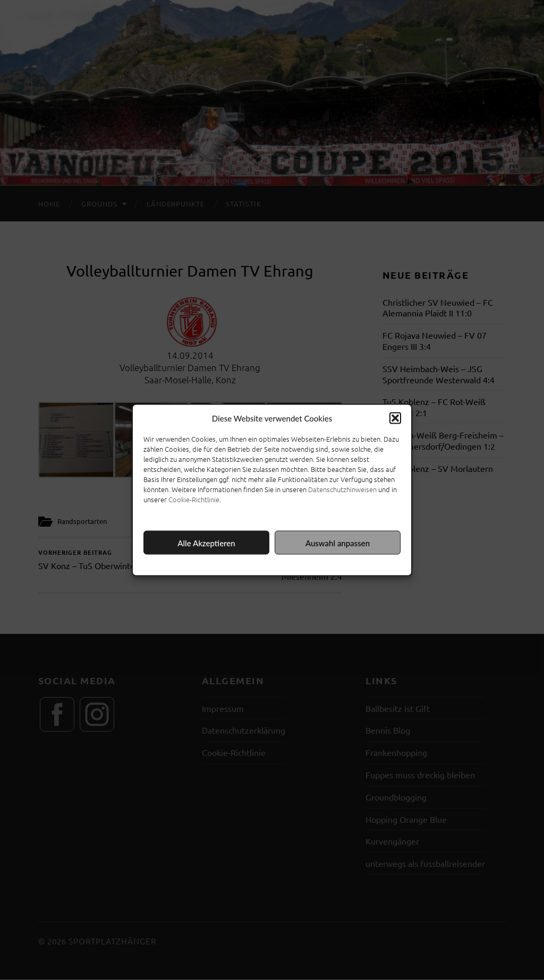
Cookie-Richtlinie (194, 499)
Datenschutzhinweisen (342, 489)
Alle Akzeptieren (206, 543)
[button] (395, 418)
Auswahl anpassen (338, 543)
